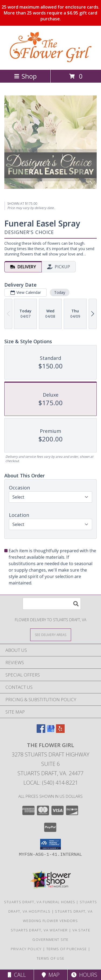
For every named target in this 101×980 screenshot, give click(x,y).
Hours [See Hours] (84, 975)
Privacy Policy (26, 949)
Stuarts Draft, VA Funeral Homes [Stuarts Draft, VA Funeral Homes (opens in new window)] (40, 902)
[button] (50, 844)
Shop (25, 76)
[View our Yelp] (60, 731)
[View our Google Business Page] (51, 731)
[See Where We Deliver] (51, 635)
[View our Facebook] (41, 731)
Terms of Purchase (67, 949)
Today (60, 292)
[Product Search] (52, 604)
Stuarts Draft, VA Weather (39, 930)
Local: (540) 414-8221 (51, 783)
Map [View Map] (51, 975)
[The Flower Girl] (51, 62)
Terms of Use (51, 958)
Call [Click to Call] (17, 975)
